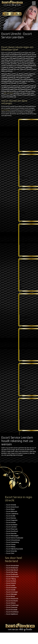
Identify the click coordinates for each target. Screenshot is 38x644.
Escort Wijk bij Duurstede (15, 549)
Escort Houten (11, 522)
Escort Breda (11, 596)
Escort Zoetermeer (12, 605)
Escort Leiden (11, 585)
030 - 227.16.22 (8, 93)
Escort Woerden (12, 551)
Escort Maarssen (12, 529)
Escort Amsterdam (13, 566)
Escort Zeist (10, 553)
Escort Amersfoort (13, 507)
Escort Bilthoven (12, 511)
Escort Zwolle (11, 590)
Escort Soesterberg (13, 542)
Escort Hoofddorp (12, 612)
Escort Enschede (12, 610)
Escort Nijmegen (12, 594)
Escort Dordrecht (12, 601)
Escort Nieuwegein (12, 536)
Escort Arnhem (6, 110)
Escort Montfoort (12, 531)
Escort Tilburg (11, 579)
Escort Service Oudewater (15, 538)
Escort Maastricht (12, 599)
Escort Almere (11, 603)
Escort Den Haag (12, 572)
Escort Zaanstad (12, 607)
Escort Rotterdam (12, 568)
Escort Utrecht (11, 583)
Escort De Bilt (11, 516)
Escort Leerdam (12, 527)
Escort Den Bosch (12, 570)
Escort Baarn (11, 509)
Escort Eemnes (11, 518)
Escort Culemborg (12, 514)
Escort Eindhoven (12, 574)
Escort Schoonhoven (13, 540)
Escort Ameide (11, 505)
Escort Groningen (12, 592)
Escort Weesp (11, 547)
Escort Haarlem (11, 588)
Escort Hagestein (12, 520)
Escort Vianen (11, 544)
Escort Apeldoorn (12, 614)
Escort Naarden (11, 533)
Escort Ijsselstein (12, 525)
